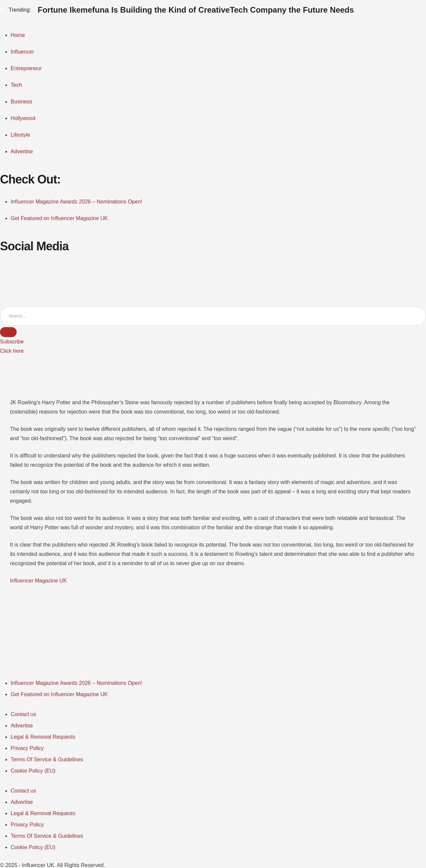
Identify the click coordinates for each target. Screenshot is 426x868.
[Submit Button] (8, 332)
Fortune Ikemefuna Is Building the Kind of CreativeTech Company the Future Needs (196, 10)
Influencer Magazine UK (38, 581)
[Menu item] (77, 683)
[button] (12, 342)
